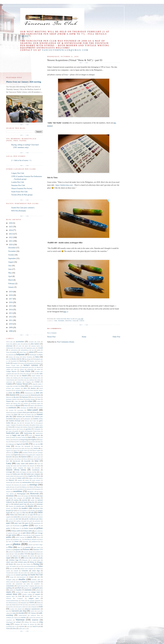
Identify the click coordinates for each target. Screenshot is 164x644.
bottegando (30, 363)
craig (34, 384)
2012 (11, 317)
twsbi (41, 607)
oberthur (33, 511)
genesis (21, 425)
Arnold (40, 348)
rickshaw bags (14, 560)
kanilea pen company (35, 455)
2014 (11, 310)
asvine (14, 352)
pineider (28, 547)
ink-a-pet (18, 446)
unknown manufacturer (32, 609)
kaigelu (16, 455)
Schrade (8, 573)
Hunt (13, 442)
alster (26, 346)
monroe (8, 491)
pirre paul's (37, 547)
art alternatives (13, 350)
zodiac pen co (23, 628)
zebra (14, 628)
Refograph (24, 556)
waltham (9, 617)
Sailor (75, 321)
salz (16, 569)
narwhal (25, 500)
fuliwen (27, 421)
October (11, 255)
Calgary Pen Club (18, 173)
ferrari (14, 412)
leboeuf (32, 466)
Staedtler (19, 590)
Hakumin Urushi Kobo (34, 431)
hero (30, 437)
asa (33, 350)
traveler (40, 605)
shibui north (10, 582)
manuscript (9, 482)
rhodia (41, 558)
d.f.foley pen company (13, 388)
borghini (15, 363)
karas (17, 457)
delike (10, 393)
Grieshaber (37, 429)
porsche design (28, 552)
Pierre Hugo (39, 545)
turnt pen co (19, 607)
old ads (31, 513)
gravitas (28, 429)
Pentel (16, 541)
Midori (31, 487)
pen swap (23, 535)
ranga (32, 554)
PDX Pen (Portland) (19, 211)
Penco (39, 537)
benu (37, 357)
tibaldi (14, 605)
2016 (11, 302)
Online (12, 515)
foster (22, 414)
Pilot (11, 547)
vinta (82, 321)
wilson (34, 622)
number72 (25, 511)
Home (84, 337)
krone (32, 459)
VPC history (32, 613)
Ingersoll (20, 444)
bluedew (32, 361)
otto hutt (18, 519)
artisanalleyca (25, 350)
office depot (16, 513)
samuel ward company (27, 569)
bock (39, 361)
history (8, 440)
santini (8, 571)
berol (8, 359)
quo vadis (14, 554)
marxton (16, 485)
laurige (8, 466)
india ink (40, 442)
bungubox (9, 367)
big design (28, 359)
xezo (28, 626)
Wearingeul (9, 622)
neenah (32, 504)
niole (39, 506)
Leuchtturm (36, 470)
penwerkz (26, 541)
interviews (9, 448)
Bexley (14, 359)
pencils (30, 537)
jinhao (16, 452)
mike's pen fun (10, 489)
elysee (18, 405)
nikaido (30, 506)
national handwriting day (26, 502)
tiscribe (20, 605)
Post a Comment (52, 333)
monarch (29, 489)
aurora (31, 352)
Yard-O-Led (36, 626)
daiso (25, 388)
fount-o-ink (30, 414)
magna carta (32, 478)
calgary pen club (11, 369)
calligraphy (30, 369)
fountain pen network (24, 417)
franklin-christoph (15, 421)
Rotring (36, 564)
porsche (18, 552)
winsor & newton (29, 624)
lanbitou (31, 464)
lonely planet (10, 476)
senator (31, 577)
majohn (20, 480)
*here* (25, 36)
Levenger (9, 472)
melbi (8, 487)
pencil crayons (20, 537)
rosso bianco (27, 564)
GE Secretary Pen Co (29, 423)
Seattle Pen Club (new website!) (23, 208)
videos (8, 613)
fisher (16, 414)
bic (21, 359)
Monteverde (34, 494)
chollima (15, 378)
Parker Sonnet (29, 528)
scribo (25, 573)
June (10, 269)
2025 (11, 227)
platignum (17, 550)
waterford (9, 620)
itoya (29, 448)
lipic (30, 472)
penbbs (61, 321)
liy (35, 472)
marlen (17, 482)
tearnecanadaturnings (12, 601)
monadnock (21, 489)
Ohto (24, 513)
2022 (11, 237)
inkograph (27, 446)
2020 (11, 245)
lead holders (23, 466)
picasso (31, 545)
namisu (16, 500)
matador (24, 485)
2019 (11, 292)
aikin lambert (35, 344)
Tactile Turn (36, 596)
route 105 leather (11, 566)
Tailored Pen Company (14, 598)
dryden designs (31, 399)
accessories (20, 342)
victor (39, 611)
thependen (24, 603)
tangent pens (34, 598)
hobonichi (15, 440)
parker (25, 525)
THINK (32, 603)
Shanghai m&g (11, 580)
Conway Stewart (22, 384)
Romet (11, 564)
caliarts (22, 369)
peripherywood (36, 541)
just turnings (39, 453)
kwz (7, 461)
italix (23, 448)
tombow (33, 605)
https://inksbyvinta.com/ (64, 185)
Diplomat (25, 397)
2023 (11, 234)
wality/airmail (23, 615)
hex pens (38, 437)
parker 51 (9, 528)
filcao (35, 412)
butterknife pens (27, 367)
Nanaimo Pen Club (18, 185)
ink (56, 321)
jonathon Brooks (28, 453)
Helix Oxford (22, 437)
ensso (26, 405)
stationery (28, 590)
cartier (21, 374)
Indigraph (11, 444)
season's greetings (22, 575)
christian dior (36, 378)
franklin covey (38, 419)
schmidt (16, 571)
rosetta (18, 564)
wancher (23, 617)
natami (32, 500)
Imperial (24, 442)
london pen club (18, 474)
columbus (19, 382)
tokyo (27, 605)
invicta (17, 448)
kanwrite (9, 457)
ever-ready (40, 408)
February (12, 284)
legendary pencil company (15, 468)
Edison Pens (17, 403)
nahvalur (28, 498)
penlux (8, 539)
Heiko (14, 437)
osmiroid (22, 517)
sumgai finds (36, 592)
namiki (8, 500)
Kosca (26, 459)
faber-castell (32, 410)
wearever (35, 620)
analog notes (20, 348)
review (27, 558)
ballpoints (20, 354)
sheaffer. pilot (36, 580)
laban (37, 461)
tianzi (8, 605)
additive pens (16, 344)
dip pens (16, 397)
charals (24, 376)
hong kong (24, 440)
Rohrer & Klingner (36, 562)
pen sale (18, 533)
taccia (27, 596)
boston (22, 363)
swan (20, 596)
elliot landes (10, 405)
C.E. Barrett (37, 367)
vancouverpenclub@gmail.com (65, 50)
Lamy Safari (21, 464)
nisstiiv (8, 508)
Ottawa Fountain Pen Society (22, 188)
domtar (22, 399)
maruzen (9, 485)
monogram (37, 489)
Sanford (38, 569)
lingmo (24, 472)
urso (7, 611)
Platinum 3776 (38, 550)
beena (18, 357)
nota (18, 511)
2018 (11, 295)
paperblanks (37, 523)
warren (31, 617)
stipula (9, 592)
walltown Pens (35, 615)
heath (8, 437)
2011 (11, 320)
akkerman (9, 346)
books (8, 363)
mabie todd (21, 478)
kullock (38, 459)
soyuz (39, 586)
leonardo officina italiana (16, 470)
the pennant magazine (34, 601)
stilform (38, 590)
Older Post (116, 337)
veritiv (32, 611)
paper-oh (28, 523)
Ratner (39, 554)
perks (8, 545)
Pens (10, 541)
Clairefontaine (10, 380)
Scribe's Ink (17, 573)
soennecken (19, 584)
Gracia (21, 429)
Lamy (9, 463)
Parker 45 (37, 526)
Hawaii (38, 435)
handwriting (28, 433)
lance (39, 464)
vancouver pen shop (19, 611)
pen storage (39, 533)
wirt (39, 624)
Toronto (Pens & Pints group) (22, 195)
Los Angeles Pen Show (33, 476)
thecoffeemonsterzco (12, 603)
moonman (10, 496)
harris (31, 435)
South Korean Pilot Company (26, 586)
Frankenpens (27, 419)
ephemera (40, 405)
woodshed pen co (11, 626)
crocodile (15, 386)
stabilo (11, 590)
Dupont (9, 401)
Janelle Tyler (23, 450)
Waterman (20, 620)
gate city (16, 423)
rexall (34, 558)
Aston (8, 352)
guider (16, 431)
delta (18, 393)
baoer (41, 355)
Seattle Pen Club (36, 575)
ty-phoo (12, 609)
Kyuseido (27, 461)
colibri (39, 380)
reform (32, 556)
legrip (29, 468)
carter (15, 374)
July (10, 266)
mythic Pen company (16, 498)
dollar (39, 397)
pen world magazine (34, 535)
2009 (11, 328)
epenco (33, 405)
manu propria (36, 480)
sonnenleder (10, 586)
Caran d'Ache (25, 371)
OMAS (40, 513)
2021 (11, 241)
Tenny (23, 601)
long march (19, 476)
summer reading (27, 594)
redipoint (15, 556)
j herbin (35, 448)
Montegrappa (21, 494)
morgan (26, 496)
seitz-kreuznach (21, 577)
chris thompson (25, 378)
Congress (28, 382)
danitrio (33, 388)
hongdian (33, 440)
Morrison (34, 496)
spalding (9, 588)
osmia (15, 517)
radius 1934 (24, 554)
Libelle (17, 472)
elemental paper (36, 403)
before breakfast (27, 357)
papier (8, 526)
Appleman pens (31, 348)
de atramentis (18, 390)
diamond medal (24, 395)
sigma (17, 582)
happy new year (18, 435)
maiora (41, 478)
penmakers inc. (17, 539)
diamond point (36, 395)
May (10, 273)
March (11, 280)
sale (11, 569)
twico (27, 607)
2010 (11, 324)
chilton (8, 378)
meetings (33, 485)
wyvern (22, 626)
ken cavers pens (36, 457)
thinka (39, 603)
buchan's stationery (31, 365)
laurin (15, 466)
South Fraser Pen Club (19, 192)
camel (39, 369)
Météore (24, 487)
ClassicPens (20, 380)
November (12, 251)
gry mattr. (9, 431)
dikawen (9, 397)
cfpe (18, 376)
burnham (17, 367)
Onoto (20, 515)
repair (8, 558)
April (10, 276)
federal (8, 412)
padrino (18, 521)
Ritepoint (25, 560)
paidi (25, 521)
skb (39, 582)
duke (39, 399)
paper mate (18, 523)
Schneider (25, 571)
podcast (11, 552)
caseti (27, 374)
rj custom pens (36, 560)
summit (38, 594)
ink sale (35, 444)
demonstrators (29, 393)
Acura (8, 344)
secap (12, 577)
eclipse (30, 401)
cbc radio (40, 374)
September (12, 258)
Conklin (9, 384)
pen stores (12, 535)
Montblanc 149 (32, 491)
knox (13, 459)
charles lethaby (36, 376)
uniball (20, 609)
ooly (26, 515)
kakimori (23, 455)
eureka (31, 408)
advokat (25, 344)
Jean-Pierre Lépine (35, 450)
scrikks (32, 573)
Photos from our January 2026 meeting (24, 82)
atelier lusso (23, 352)
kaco (10, 455)
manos (27, 480)
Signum (24, 582)
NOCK (16, 508)
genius (27, 425)
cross (22, 386)
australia (40, 352)
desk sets (39, 393)
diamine (12, 395)
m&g (13, 478)
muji (41, 496)
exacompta (20, 410)
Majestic (11, 480)
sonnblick (37, 584)
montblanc (18, 491)
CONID (37, 382)
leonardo (37, 468)
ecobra (39, 401)
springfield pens (37, 588)
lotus (8, 478)
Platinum (26, 549)
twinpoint (34, 607)
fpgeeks (18, 419)
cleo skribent (30, 380)
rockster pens (22, 562)
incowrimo (32, 442)
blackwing (23, 361)
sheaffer (22, 579)
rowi (20, 566)
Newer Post (51, 337)
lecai (39, 466)
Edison (8, 403)
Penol (41, 539)
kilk (7, 459)
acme (39, 342)
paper (8, 523)
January (11, 287)
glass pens (39, 427)
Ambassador (10, 348)
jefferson (9, 453)
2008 (11, 331)
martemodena (27, 482)
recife (8, 556)
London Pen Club (18, 182)
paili (31, 521)
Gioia (10, 427)
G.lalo (34, 421)
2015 (11, 306)
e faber (16, 401)
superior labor (10, 596)
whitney (27, 622)
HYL (18, 442)
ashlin (39, 350)
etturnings (23, 408)
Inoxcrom (37, 446)
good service (12, 429)
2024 (11, 230)
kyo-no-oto (17, 461)
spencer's (27, 588)
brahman (38, 363)
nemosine (40, 504)
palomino (38, 521)
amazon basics (36, 346)
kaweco (24, 457)
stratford (18, 592)
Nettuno (11, 506)
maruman (38, 482)
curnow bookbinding (34, 386)
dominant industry (11, 399)
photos (68, 321)
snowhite (9, 584)
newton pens (20, 506)
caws (33, 374)
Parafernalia (16, 526)
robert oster (10, 562)
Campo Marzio (11, 371)
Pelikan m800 (16, 531)
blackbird (14, 361)
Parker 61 (18, 528)
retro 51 (17, 558)
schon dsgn (36, 571)
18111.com (9, 342)
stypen (26, 592)
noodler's (25, 508)
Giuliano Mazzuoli (28, 427)
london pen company (33, 474)
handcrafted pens (13, 433)
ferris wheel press (24, 412)
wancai (16, 617)
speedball (18, 588)
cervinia (11, 376)
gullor (23, 431)
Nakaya (37, 498)
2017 (11, 299)
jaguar (15, 450)
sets (39, 577)
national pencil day (20, 504)
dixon (33, 397)
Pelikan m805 (27, 531)
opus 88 (32, 515)
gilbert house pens (37, 425)
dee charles (39, 390)
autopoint (11, 355)
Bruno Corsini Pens (13, 365)
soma (28, 584)
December (12, 248)
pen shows (27, 533)
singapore (33, 582)
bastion (11, 357)
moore (19, 496)
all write (19, 346)
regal (39, 556)
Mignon (38, 487)
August (11, 262)
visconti (21, 613)
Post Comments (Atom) (66, 342)
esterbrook (12, 408)
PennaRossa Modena (31, 539)
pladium (9, 550)
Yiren (8, 628)
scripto (38, 573)
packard (11, 521)
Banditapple (33, 355)
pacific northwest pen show (34, 519)
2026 (11, 223)
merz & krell (16, 487)
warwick (38, 617)
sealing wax (10, 575)
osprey (29, 517)
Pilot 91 (20, 547)
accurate (31, 342)
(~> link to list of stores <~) (21, 160)
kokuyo (19, 459)
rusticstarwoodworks (30, 566)
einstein (26, 403)
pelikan (39, 528)
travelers (11, 607)
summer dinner (12, 594)
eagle (23, 401)
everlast (11, 410)
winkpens (17, 624)
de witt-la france (29, 390)
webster (18, 622)
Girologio (17, 427)
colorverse (9, 382)
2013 (11, 313)
